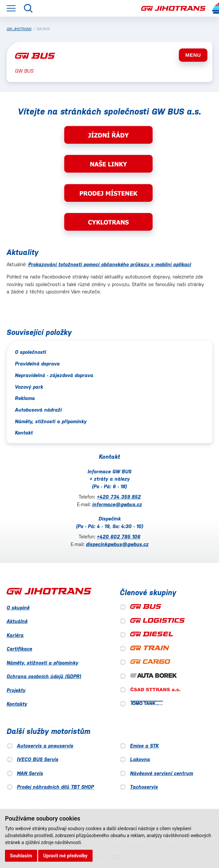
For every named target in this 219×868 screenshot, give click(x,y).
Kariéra (15, 635)
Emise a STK (144, 746)
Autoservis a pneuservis (45, 746)
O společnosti (31, 352)
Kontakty (17, 704)
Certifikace (19, 649)
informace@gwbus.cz (117, 504)
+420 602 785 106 (119, 537)
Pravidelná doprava (37, 364)
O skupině (18, 608)
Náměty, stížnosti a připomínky (51, 421)
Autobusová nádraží (38, 410)
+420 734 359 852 (119, 497)
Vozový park (29, 387)
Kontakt (24, 433)
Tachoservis (144, 787)
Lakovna (140, 759)
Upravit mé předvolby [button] (65, 856)
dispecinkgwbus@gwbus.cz (117, 544)
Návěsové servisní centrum (162, 773)
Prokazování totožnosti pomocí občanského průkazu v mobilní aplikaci (110, 264)
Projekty (16, 690)
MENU (193, 55)
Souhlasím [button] (21, 856)
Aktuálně (17, 621)
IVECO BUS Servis (38, 759)
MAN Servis (30, 773)
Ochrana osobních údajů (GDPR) (44, 676)
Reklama (25, 398)
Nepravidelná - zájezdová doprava (54, 375)
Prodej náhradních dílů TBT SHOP (55, 787)
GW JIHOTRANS (19, 29)
